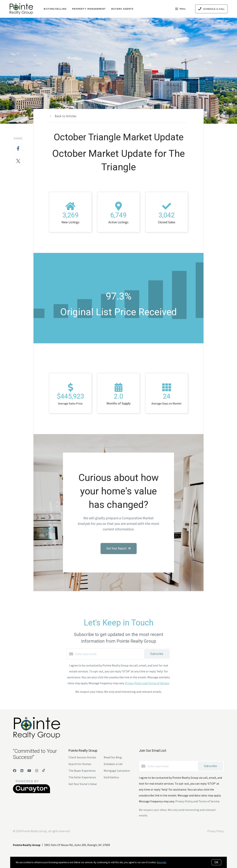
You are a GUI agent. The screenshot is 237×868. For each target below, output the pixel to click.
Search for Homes (80, 764)
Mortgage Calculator (117, 771)
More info (162, 862)
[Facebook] (15, 771)
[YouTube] (29, 771)
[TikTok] (44, 771)
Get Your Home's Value (83, 784)
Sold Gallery (111, 777)
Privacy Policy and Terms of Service (147, 683)
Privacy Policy (216, 831)
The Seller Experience (82, 777)
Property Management (89, 9)
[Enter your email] (109, 654)
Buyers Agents (122, 9)
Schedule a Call (113, 764)
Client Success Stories (82, 757)
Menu (180, 9)
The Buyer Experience (82, 771)
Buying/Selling (55, 9)
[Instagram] (37, 771)
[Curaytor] (31, 792)
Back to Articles (66, 116)
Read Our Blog (113, 757)
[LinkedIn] (22, 771)
